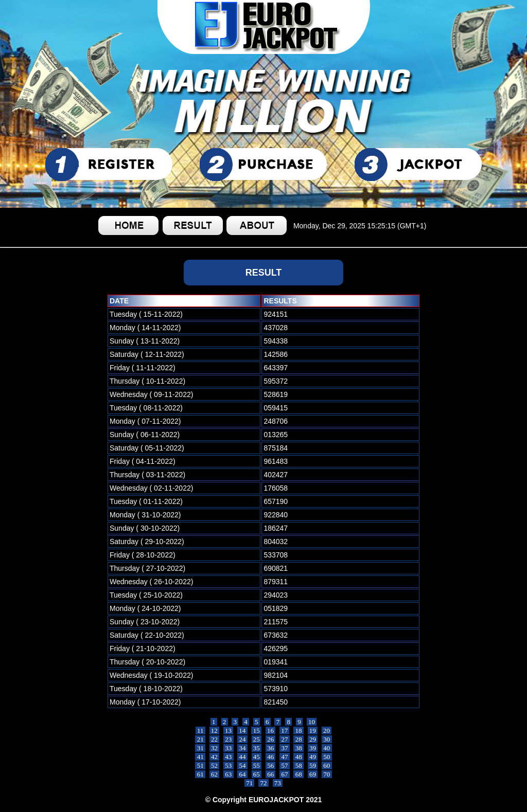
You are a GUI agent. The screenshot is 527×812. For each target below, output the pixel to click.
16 (271, 730)
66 (271, 774)
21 (200, 739)
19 (313, 730)
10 (312, 722)
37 (285, 748)
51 (200, 765)
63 (229, 774)
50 (327, 757)
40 (327, 748)
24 (242, 739)
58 (298, 765)
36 (271, 748)
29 (313, 739)
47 (285, 757)
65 (257, 774)
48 (298, 757)
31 (200, 748)
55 (257, 765)
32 (215, 748)
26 (271, 739)
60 (327, 765)
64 (242, 774)
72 (263, 783)
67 (285, 774)
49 (313, 757)
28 (298, 739)
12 (215, 730)
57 (285, 765)
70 (327, 774)
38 (298, 748)
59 (313, 765)
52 (215, 765)
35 (257, 748)
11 (200, 730)
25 (257, 739)
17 (285, 730)
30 (327, 739)
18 (298, 730)
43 (229, 757)
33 (229, 748)
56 (271, 765)
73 (278, 783)
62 (215, 774)
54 (242, 765)
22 (215, 739)
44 (242, 757)
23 (229, 739)
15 (256, 730)
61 (200, 774)
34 (242, 748)
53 (229, 765)
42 (215, 757)
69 (313, 774)
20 (327, 730)
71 (250, 783)
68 (298, 774)
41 (200, 757)
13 (229, 730)
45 (257, 757)
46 (271, 757)
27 (285, 739)
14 (242, 730)
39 (313, 748)
